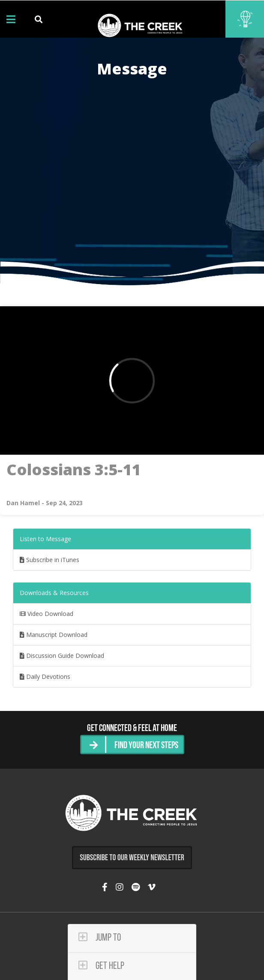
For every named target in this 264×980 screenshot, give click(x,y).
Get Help (101, 966)
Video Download (46, 614)
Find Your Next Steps (146, 746)
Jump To (100, 937)
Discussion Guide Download (62, 656)
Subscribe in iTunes (49, 560)
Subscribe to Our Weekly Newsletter (132, 858)
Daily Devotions (45, 677)
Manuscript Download (54, 635)
